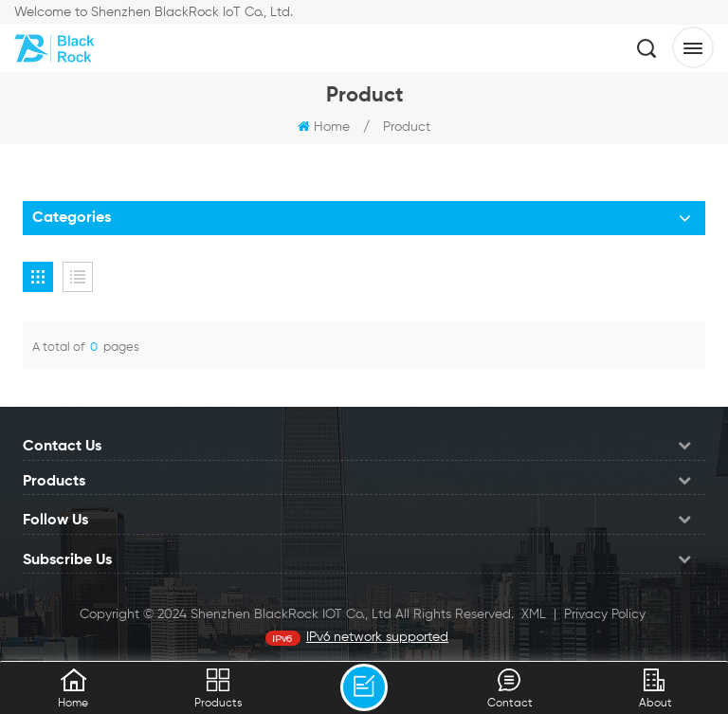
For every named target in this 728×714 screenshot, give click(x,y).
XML (534, 614)
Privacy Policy (605, 614)
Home (324, 127)
